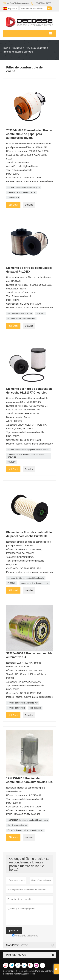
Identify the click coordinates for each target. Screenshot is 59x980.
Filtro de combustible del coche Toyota (24, 187)
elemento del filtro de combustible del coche (26, 578)
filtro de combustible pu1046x (20, 314)
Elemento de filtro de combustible (21, 192)
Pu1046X (41, 314)
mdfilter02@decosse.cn (18, 3)
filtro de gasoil (35, 708)
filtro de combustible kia (17, 825)
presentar (14, 931)
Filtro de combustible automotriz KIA (23, 703)
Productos (17, 48)
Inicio (6, 48)
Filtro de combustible (36, 48)
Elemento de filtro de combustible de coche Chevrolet (26, 456)
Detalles (29, 205)
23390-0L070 (13, 197)
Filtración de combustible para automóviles (25, 830)
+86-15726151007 (43, 3)
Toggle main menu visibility (51, 33)
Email (13, 204)
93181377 (12, 462)
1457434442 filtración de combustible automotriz (28, 820)
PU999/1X (12, 583)
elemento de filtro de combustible (21, 319)
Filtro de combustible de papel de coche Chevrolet (29, 450)
